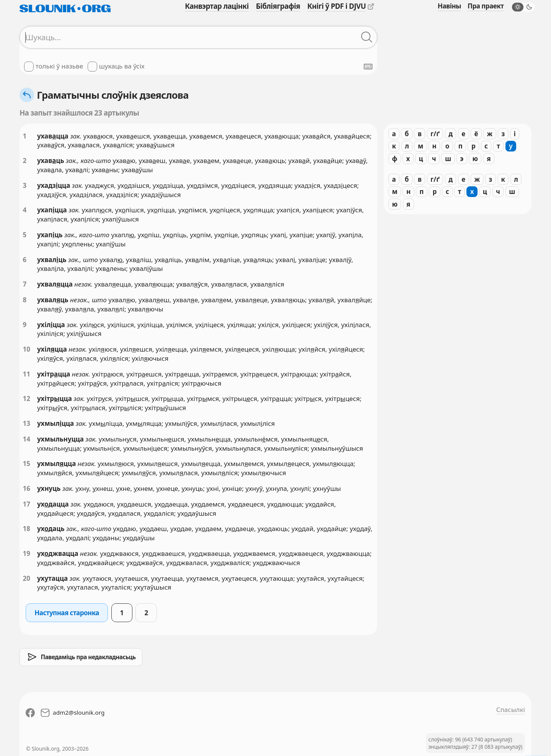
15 (27, 464)
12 (27, 398)
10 (27, 349)
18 (27, 529)
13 (27, 423)
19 (27, 553)
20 (27, 578)
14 (27, 439)
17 (27, 504)
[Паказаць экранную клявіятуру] (368, 67)
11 (27, 374)
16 (27, 488)
